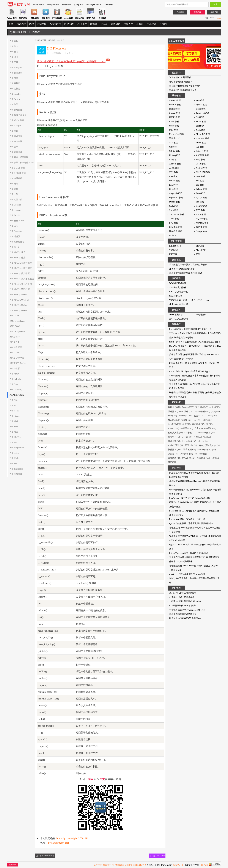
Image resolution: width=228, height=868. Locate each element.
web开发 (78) (210, 428)
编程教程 (52, 40)
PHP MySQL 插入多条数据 (22, 279)
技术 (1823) (215, 407)
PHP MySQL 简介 (17, 252)
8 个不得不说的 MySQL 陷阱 (182, 606)
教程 (31, 24)
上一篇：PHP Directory (45, 856)
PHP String (14, 453)
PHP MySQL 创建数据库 (21, 263)
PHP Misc (14, 432)
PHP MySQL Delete (18, 310)
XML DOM (15, 326)
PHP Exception (16, 231)
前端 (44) (193, 454)
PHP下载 (173, 254)
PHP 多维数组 (16, 178)
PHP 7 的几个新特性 (178, 292)
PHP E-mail (15, 215)
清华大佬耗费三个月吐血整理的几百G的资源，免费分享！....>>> (74, 61)
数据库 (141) (199, 416)
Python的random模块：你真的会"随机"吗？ (189, 553)
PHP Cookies (15, 205)
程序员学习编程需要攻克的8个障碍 (186, 273)
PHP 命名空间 (16, 141)
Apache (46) (203, 450)
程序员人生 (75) (175, 433)
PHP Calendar (15, 379)
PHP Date (14, 384)
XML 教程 (201, 130)
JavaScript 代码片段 (94, 5)
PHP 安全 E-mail (17, 221)
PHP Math (14, 427)
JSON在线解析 (176, 315)
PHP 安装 (14, 52)
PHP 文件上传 (16, 200)
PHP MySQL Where (18, 295)
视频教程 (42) (174, 458)
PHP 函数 (14, 131)
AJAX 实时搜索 (17, 358)
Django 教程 (201, 198)
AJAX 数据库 (16, 347)
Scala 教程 (174, 206)
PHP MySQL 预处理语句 (21, 284)
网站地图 (107, 865)
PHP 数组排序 (16, 110)
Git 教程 (173, 147)
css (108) (197, 420)
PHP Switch (15, 99)
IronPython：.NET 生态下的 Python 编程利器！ (191, 498)
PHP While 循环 (17, 120)
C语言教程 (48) (189, 450)
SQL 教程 (174, 130)
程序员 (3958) (174, 407)
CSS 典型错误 (176, 296)
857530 (205, 865)
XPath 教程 (174, 219)
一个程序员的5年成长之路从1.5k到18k (187, 610)
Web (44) (184, 454)
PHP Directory (16, 390)
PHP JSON (14, 247)
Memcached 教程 (177, 134)
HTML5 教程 (175, 105)
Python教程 (55, 24)
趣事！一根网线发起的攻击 (182, 269)
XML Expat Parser (17, 321)
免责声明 (98, 865)
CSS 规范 (173, 176)
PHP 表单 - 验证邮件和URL (22, 163)
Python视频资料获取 (59, 843)
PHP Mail (14, 421)
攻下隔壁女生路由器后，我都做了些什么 (188, 265)
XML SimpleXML (17, 332)
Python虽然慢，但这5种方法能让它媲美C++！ (190, 329)
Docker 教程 (175, 202)
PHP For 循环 (16, 126)
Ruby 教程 (201, 160)
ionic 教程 (200, 176)
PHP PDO (14, 442)
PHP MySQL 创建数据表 (21, 268)
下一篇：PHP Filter (157, 856)
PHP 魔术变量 (16, 136)
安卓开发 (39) (212, 458)
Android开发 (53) (176, 445)
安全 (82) (199, 428)
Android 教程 (175, 164)
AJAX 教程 (174, 168)
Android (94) (174, 428)
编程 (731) (189, 412)
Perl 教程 (200, 202)
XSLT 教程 (201, 214)
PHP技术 (69, 24)
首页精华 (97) (198, 424)
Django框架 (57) (189, 441)
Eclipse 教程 (201, 189)
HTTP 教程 (174, 126)
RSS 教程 (173, 185)
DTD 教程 (200, 210)
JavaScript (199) (185, 416)
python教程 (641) (202, 412)
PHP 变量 (14, 62)
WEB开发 (82, 24)
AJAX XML (15, 353)
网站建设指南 (202, 223)
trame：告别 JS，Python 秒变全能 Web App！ (190, 371)
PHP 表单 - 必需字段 (19, 157)
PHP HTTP (14, 411)
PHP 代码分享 (39, 5)
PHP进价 (200, 246)
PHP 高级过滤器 (17, 242)
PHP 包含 (14, 189)
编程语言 (116, 24)
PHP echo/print (16, 68)
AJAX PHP (14, 342)
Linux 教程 (174, 122)
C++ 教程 (174, 189)
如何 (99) (186, 424)
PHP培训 (172, 462)
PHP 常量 (14, 78)
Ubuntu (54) (203, 441)
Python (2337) (188, 407)
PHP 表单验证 (16, 152)
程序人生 (128, 24)
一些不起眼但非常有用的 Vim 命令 (185, 601)
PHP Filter (14, 400)
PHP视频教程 (118, 865)
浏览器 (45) (173, 454)
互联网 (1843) (202, 407)
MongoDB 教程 (53, 5)
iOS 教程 (200, 147)
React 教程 (201, 193)
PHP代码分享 (175, 246)
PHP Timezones (16, 469)
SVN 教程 (174, 172)
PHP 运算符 (15, 89)
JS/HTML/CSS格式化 (179, 319)
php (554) (216, 412)
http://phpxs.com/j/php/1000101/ (72, 838)
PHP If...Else (15, 94)
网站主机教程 (176, 227)
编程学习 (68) (174, 437)
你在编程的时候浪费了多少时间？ (185, 86)
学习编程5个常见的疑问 (180, 77)
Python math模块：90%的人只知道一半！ (188, 519)
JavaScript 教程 (203, 113)
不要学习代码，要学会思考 (182, 597)
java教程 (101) (174, 424)
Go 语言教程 (202, 206)
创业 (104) (207, 420)
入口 (219, 18)
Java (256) (172, 416)
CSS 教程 (200, 117)
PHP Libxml (15, 416)
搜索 (215, 4)
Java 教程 (173, 143)
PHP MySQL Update (18, 305)
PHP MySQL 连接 (17, 258)
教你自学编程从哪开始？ (181, 82)
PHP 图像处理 (16, 474)
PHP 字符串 (15, 83)
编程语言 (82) (187, 428)
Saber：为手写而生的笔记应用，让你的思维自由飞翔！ (195, 342)
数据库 (94, 24)
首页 (11, 24)
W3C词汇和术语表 (178, 283)
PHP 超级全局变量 (18, 115)
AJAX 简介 (15, 337)
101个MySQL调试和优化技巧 (183, 593)
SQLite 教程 (175, 151)
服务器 (104, 24)
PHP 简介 (14, 46)
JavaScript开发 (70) (206, 433)
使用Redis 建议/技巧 (178, 304)
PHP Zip (13, 464)
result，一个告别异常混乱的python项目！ (188, 574)
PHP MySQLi (15, 437)
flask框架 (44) (205, 454)
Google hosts (201, 231)
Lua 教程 (200, 185)
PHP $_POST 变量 (18, 173)
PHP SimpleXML (17, 448)
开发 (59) (198, 437)
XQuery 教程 (202, 219)
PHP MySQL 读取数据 (20, 289)
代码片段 (21, 24)
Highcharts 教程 (176, 198)
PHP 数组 (14, 104)
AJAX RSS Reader (18, 363)
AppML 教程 (175, 100)
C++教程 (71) (190, 433)
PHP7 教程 (109, 5)
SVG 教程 (174, 223)
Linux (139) (211, 416)
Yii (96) (209, 424)
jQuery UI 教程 (203, 138)
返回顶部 (12, 865)
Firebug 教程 (175, 155)
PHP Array (14, 374)
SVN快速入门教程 (178, 287)
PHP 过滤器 (15, 237)
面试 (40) (201, 458)
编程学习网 (41, 40)
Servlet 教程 (175, 181)
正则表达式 (67, 5)
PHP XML (14, 458)
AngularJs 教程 (176, 193)
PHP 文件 (14, 194)
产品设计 (152, 24)
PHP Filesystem (17, 395)
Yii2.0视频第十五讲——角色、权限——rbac (189, 300)
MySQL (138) (174, 420)
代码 (198, 254)
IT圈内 (163, 24)
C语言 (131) (187, 420)
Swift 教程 (174, 210)
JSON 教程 (201, 122)
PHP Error (14, 226)
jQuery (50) (204, 445)
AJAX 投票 (15, 369)
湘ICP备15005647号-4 (135, 865)
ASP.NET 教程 (202, 155)
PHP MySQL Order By (19, 300)
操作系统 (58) (174, 441)
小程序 (140, 24)
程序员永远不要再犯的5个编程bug (185, 618)
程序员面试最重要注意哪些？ (183, 614)
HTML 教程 (175, 117)
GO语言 (173, 236)
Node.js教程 (201, 168)
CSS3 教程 (201, 164)
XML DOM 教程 (177, 214)
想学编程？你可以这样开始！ (183, 90)
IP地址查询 (201, 315)
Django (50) (215, 445)
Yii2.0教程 (174, 250)
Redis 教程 (201, 109)
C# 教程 (173, 160)
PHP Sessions (15, 210)
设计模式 (200, 126)
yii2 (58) (207, 437)
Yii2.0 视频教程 (203, 172)
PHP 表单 (14, 147)
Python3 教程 (202, 151)
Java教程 (42, 24)
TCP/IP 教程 (201, 227)
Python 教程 (201, 105)
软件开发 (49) (174, 450)
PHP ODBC (15, 316)
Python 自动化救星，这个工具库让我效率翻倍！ (191, 523)
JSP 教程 (200, 181)
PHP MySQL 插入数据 (20, 273)
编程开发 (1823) (175, 412)
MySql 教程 (175, 109)
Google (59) (187, 437)
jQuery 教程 (79, 5)
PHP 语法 (14, 57)
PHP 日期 (14, 184)
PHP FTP (13, 405)
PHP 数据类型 (16, 73)
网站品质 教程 (176, 231)
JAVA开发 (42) (188, 458)
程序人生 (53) (191, 445)
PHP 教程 (14, 41)
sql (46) (212, 450)
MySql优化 (201, 250)
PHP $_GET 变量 (17, 168)
